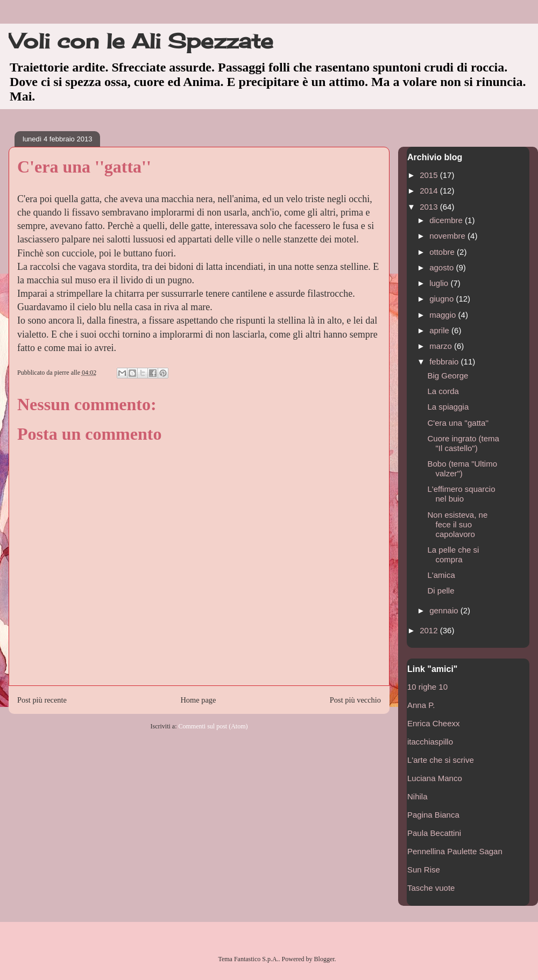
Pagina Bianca (433, 815)
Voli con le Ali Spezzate (141, 41)
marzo (442, 346)
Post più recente (42, 700)
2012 (430, 630)
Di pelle (441, 591)
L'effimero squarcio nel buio (462, 494)
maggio (444, 315)
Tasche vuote (431, 888)
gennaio (445, 610)
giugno (443, 299)
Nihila (417, 796)
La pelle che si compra (454, 555)
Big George (448, 375)
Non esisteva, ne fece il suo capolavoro (458, 524)
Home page (198, 700)
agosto (443, 267)
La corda (443, 391)
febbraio (445, 362)
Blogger (324, 959)
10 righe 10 (427, 687)
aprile (440, 330)
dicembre (447, 220)
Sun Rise (424, 870)
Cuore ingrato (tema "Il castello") (463, 443)
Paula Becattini (434, 833)
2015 (430, 175)
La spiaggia (448, 407)
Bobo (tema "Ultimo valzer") (463, 468)
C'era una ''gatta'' (458, 423)
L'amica (441, 575)
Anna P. (421, 705)
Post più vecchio (355, 700)
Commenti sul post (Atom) (213, 726)
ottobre (443, 252)
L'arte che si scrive (441, 760)
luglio (440, 283)
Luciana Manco (435, 778)
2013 (430, 207)
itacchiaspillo (430, 742)
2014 (430, 191)
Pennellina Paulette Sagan (455, 851)
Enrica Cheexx (434, 723)
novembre (448, 236)
